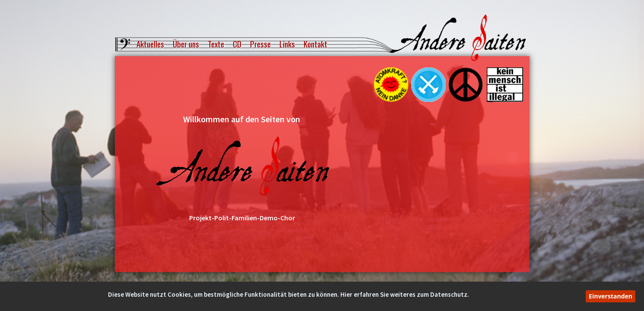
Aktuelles (150, 44)
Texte (216, 44)
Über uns (186, 44)
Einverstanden (611, 296)
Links (287, 44)
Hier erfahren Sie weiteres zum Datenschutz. (405, 294)
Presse (260, 44)
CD (237, 44)
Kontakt (316, 44)
